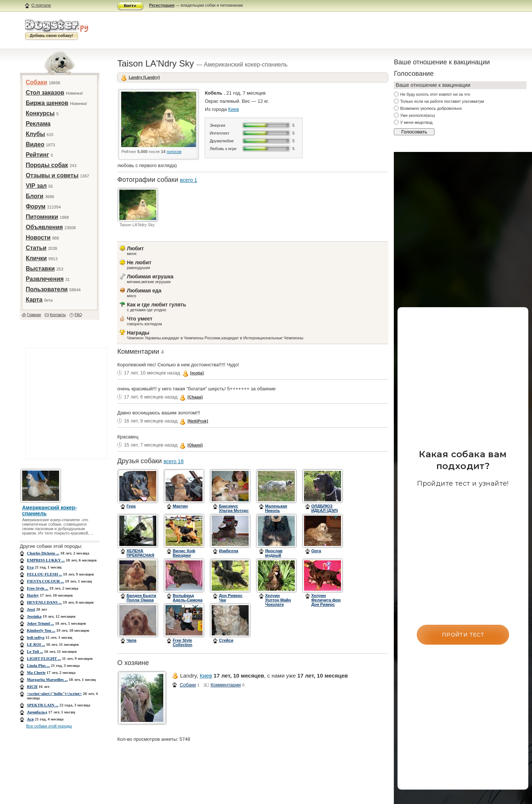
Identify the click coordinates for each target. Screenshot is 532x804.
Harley (33, 595)
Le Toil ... (35, 651)
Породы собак (47, 165)
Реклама (38, 124)
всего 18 (174, 461)
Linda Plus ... (38, 665)
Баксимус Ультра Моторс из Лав (234, 510)
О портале (41, 5)
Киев (234, 109)
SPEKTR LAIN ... (43, 705)
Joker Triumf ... (41, 623)
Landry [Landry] (144, 77)
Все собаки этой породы (49, 726)
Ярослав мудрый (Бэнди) (274, 555)
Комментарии (226, 685)
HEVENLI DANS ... (44, 602)
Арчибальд (37, 712)
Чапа (131, 640)
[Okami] (195, 445)
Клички (36, 258)
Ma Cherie (36, 672)
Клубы (35, 134)
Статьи (36, 248)
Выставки (40, 269)
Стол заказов (45, 93)
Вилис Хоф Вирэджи (184, 553)
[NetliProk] (198, 421)
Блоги (35, 196)
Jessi (31, 609)
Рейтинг (37, 155)
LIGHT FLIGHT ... (44, 658)
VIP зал (36, 186)
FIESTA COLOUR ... (45, 581)
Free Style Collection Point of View (185, 645)
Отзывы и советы (52, 175)
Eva (30, 567)
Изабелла (228, 551)
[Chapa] (195, 397)
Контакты (58, 315)
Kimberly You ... (41, 630)
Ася (30, 719)
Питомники (42, 217)
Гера (131, 506)
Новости (38, 238)
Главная (34, 315)
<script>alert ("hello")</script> (54, 693)
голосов (174, 152)
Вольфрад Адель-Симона (187, 598)
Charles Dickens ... (43, 553)
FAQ (78, 315)
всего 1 (188, 180)
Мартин (180, 506)
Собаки (37, 82)
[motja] (197, 373)
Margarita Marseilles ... (47, 679)
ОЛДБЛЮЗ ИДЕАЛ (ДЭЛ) (324, 508)
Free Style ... (38, 588)
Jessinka (34, 616)
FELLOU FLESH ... (45, 574)
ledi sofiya (36, 637)
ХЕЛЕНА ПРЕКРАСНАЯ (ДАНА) (140, 555)
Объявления (44, 227)
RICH (32, 686)
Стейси (226, 640)
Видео (35, 144)
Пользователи (47, 289)
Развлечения (45, 279)
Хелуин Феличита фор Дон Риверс (326, 600)
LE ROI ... (36, 644)
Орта (316, 551)
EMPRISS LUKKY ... (46, 560)
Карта (34, 300)
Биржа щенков (47, 103)
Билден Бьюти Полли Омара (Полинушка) (141, 600)
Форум (36, 206)
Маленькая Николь (276, 508)
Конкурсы (40, 113)
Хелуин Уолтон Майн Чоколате (278, 600)
